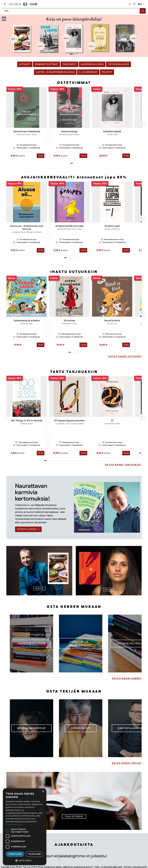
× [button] (43, 791)
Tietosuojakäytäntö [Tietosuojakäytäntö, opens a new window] (14, 824)
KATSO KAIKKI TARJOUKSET (123, 465)
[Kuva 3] (77, 54)
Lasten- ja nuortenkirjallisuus (55, 72)
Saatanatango (69, 132)
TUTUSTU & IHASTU (28, 529)
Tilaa (41, 156)
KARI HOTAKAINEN (130, 728)
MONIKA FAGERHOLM (32, 728)
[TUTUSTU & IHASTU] (107, 507)
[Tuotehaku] (74, 11)
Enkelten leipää (112, 132)
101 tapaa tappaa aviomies (69, 421)
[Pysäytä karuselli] (4, 19)
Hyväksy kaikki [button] (15, 854)
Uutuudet (25, 64)
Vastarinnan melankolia (27, 132)
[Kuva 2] (75, 54)
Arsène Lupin (112, 226)
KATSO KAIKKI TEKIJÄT (127, 763)
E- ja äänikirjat (88, 72)
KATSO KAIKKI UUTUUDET (125, 356)
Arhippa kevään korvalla (69, 226)
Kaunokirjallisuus (92, 64)
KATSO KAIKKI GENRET (127, 678)
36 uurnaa (69, 321)
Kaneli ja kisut (112, 321)
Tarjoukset (69, 64)
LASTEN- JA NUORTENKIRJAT (81, 644)
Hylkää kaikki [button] (35, 854)
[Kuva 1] (71, 54)
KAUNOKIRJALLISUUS (32, 644)
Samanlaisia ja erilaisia (27, 321)
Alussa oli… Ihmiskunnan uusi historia (27, 228)
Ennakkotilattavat (46, 64)
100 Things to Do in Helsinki (27, 421)
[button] (141, 4)
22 (112, 421)
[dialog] (25, 827)
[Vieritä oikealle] (142, 124)
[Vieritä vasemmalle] (6, 124)
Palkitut (107, 72)
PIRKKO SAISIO (81, 728)
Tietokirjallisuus (119, 64)
